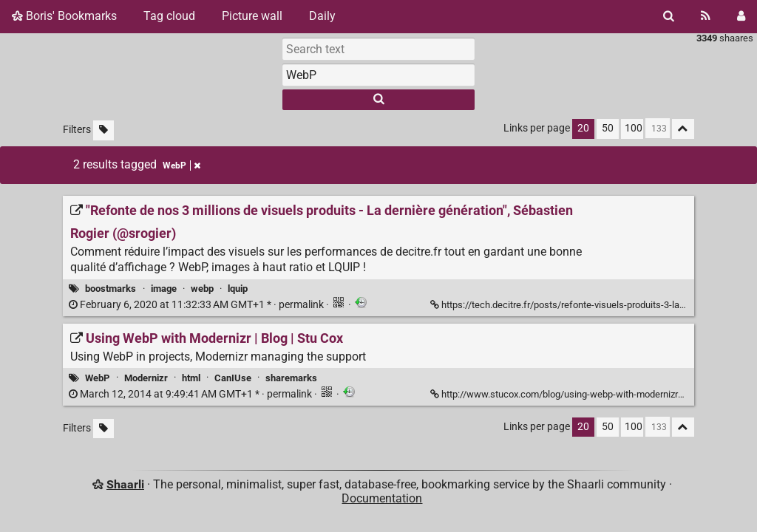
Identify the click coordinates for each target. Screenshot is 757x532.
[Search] (669, 16)
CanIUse (233, 378)
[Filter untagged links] (103, 130)
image (164, 289)
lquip (238, 289)
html (191, 378)
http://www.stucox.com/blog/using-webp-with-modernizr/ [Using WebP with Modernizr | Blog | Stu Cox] (557, 394)
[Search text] (378, 49)
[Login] (741, 16)
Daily (322, 16)
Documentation (382, 498)
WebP (97, 378)
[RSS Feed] (706, 16)
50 (608, 128)
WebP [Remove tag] (181, 166)
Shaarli (125, 484)
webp (202, 289)
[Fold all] (683, 129)
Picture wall (252, 16)
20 (583, 128)
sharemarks (291, 378)
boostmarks (111, 289)
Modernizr (146, 378)
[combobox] (378, 75)
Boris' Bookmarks (64, 16)
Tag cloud (169, 16)
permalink (197, 305)
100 (634, 128)
